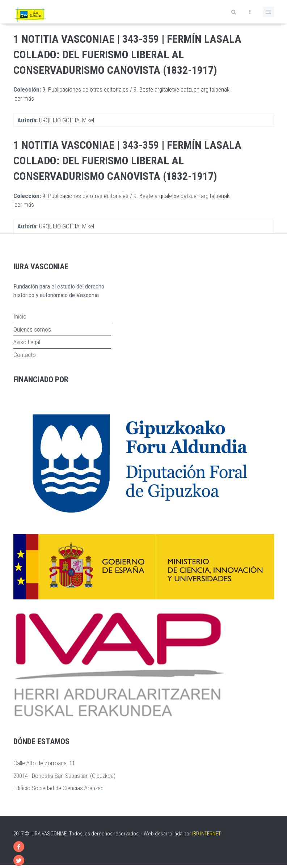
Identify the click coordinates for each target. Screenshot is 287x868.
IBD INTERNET (206, 834)
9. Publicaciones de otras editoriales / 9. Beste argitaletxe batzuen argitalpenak (136, 89)
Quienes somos (32, 329)
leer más (24, 98)
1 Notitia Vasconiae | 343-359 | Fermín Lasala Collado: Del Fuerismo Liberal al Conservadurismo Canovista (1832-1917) (127, 54)
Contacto (25, 355)
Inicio (20, 316)
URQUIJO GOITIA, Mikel (67, 120)
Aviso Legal (27, 342)
